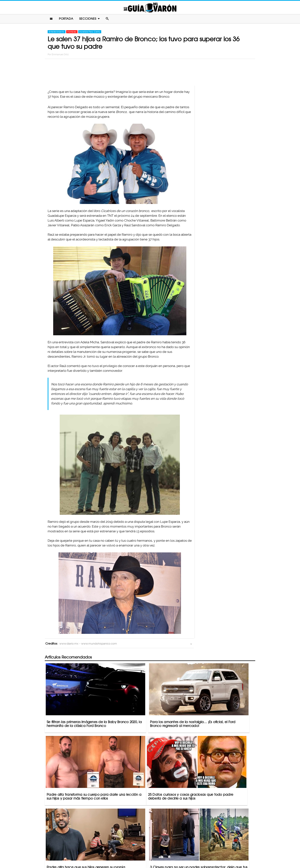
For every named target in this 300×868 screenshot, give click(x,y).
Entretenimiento (57, 33)
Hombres (72, 33)
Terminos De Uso (175, 850)
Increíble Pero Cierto (90, 33)
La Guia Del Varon (150, 8)
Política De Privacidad (146, 850)
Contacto (121, 850)
